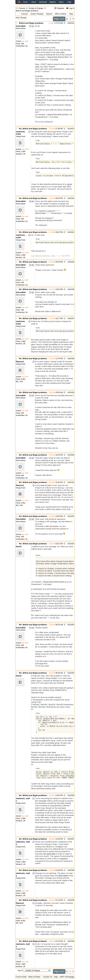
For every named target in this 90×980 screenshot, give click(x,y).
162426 (71, 289)
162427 (71, 319)
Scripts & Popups (36, 8)
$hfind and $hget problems (31, 23)
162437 (71, 839)
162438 (71, 870)
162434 (71, 625)
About (34, 2)
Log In (70, 8)
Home (25, 2)
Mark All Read (34, 977)
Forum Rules (21, 977)
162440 (71, 941)
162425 (71, 262)
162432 (71, 516)
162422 (71, 129)
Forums (22, 8)
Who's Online (61, 14)
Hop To (20, 971)
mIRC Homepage (67, 977)
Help (69, 2)
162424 (71, 232)
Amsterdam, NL (22, 46)
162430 (71, 455)
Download (43, 2)
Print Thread (21, 18)
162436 (71, 795)
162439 (71, 900)
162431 (71, 482)
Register (53, 2)
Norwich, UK (21, 154)
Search (49, 14)
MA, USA (19, 382)
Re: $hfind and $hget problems (33, 129)
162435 (71, 673)
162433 (71, 544)
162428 (71, 359)
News (61, 2)
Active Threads (37, 14)
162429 (71, 392)
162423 (71, 198)
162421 (71, 23)
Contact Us (48, 977)
